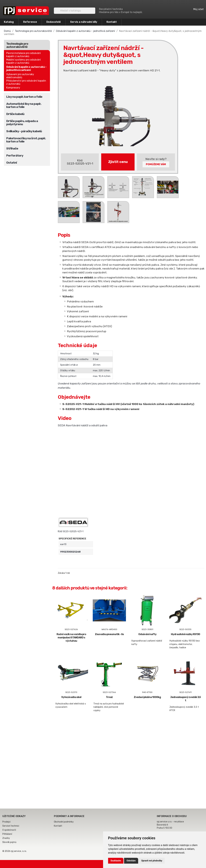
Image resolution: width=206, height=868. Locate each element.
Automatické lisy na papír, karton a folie (24, 105)
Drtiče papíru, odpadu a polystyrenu (22, 123)
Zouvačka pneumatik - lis (109, 634)
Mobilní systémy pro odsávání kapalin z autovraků (23, 61)
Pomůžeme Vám (156, 164)
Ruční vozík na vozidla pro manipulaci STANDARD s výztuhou (71, 638)
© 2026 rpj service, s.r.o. (14, 851)
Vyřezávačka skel (71, 697)
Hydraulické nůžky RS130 (185, 634)
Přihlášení (7, 834)
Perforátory (15, 156)
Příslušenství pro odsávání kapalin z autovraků (26, 82)
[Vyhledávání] (75, 11)
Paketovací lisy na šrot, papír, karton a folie (26, 140)
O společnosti (9, 830)
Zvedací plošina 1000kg (147, 697)
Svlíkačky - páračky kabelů (24, 131)
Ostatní (12, 163)
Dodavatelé (54, 22)
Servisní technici (11, 826)
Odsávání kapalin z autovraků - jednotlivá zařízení (26, 68)
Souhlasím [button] (116, 861)
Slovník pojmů (9, 842)
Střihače (12, 148)
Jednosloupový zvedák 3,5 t (185, 699)
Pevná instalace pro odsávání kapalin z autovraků (23, 55)
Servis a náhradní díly (84, 22)
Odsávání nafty (147, 634)
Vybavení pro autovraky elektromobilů (20, 76)
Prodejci (6, 822)
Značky (6, 838)
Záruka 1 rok (64, 573)
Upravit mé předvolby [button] (152, 861)
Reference (30, 22)
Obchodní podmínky (64, 822)
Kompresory (13, 88)
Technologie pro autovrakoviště (17, 45)
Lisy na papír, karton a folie (24, 97)
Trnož (109, 697)
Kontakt (112, 22)
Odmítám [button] (131, 861)
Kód (60, 531)
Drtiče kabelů (15, 114)
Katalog (9, 22)
